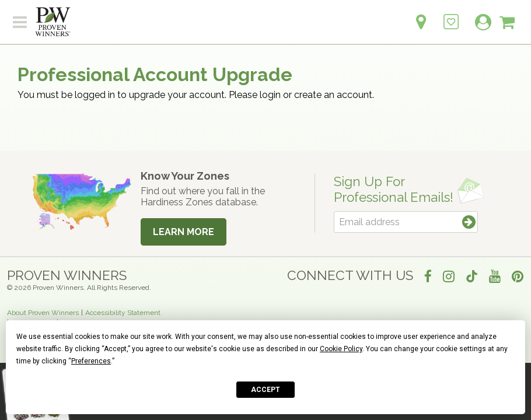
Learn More (184, 232)
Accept (265, 390)
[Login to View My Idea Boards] (451, 15)
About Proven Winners (43, 313)
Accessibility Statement (123, 313)
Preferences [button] (91, 361)
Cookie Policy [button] (341, 349)
